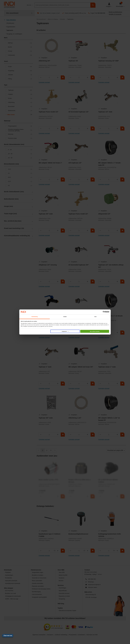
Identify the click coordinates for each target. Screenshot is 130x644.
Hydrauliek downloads (11, 581)
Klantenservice (36, 570)
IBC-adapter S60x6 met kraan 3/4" (81, 367)
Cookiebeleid (81, 635)
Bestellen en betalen (38, 575)
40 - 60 (20, 158)
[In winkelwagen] (63, 77)
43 (20, 186)
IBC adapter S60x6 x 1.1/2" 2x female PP (109, 419)
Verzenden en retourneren (39, 578)
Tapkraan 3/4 (73, 61)
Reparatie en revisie (64, 596)
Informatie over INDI (92, 635)
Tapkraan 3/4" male (46, 214)
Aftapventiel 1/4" (104, 214)
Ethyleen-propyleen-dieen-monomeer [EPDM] (20, 130)
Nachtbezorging (36, 592)
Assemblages (62, 588)
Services (61, 585)
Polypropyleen (20, 126)
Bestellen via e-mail (10, 593)
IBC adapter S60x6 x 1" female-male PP (110, 164)
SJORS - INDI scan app (12, 599)
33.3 (20, 181)
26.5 (20, 177)
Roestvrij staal (20, 138)
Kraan (20, 67)
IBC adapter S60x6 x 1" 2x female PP (110, 317)
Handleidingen (9, 575)
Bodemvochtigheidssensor (78, 534)
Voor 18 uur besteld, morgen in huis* (50, 13)
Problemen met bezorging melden (41, 589)
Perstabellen (9, 578)
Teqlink (60, 608)
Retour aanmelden (37, 581)
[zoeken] (93, 5)
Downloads (8, 570)
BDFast (20, 43)
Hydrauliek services (64, 593)
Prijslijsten (8, 572)
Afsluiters (63, 19)
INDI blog (61, 604)
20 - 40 (20, 154)
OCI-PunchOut (9, 591)
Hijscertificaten (63, 591)
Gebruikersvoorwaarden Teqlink (67, 611)
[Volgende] (55, 450)
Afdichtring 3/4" (44, 61)
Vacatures (61, 578)
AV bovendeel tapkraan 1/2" (79, 112)
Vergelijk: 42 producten (115, 14)
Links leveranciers (37, 594)
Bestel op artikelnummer (115, 12)
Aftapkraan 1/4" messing (48, 265)
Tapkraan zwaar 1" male (107, 367)
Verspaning (62, 599)
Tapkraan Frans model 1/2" (49, 112)
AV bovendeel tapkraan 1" (78, 316)
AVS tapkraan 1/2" (75, 163)
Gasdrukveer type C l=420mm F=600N (50, 535)
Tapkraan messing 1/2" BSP (108, 61)
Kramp (20, 51)
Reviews (61, 581)
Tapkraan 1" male (45, 367)
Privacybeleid (73, 635)
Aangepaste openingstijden (39, 597)
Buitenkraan (20, 111)
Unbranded (20, 55)
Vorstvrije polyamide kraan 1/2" (50, 316)
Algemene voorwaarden (39, 635)
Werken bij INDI (63, 575)
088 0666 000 (101, 13)
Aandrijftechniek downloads (13, 583)
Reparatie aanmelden (38, 586)
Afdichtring (20, 102)
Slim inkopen (9, 588)
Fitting (20, 79)
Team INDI (62, 572)
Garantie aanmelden (38, 583)
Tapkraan (20, 90)
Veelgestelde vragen (38, 572)
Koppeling (20, 71)
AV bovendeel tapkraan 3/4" (79, 265)
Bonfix (20, 47)
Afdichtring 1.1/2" (75, 418)
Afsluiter (20, 75)
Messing (20, 134)
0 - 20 (20, 150)
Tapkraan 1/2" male (105, 112)
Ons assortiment (41, 19)
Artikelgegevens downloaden (13, 596)
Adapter (20, 94)
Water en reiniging (53, 19)
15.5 (20, 169)
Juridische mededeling (61, 635)
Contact (87, 570)
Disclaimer (50, 635)
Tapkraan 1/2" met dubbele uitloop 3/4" (111, 266)
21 (20, 173)
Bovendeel (20, 107)
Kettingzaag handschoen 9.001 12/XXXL (110, 535)
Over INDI (61, 570)
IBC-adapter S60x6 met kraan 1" (50, 163)
